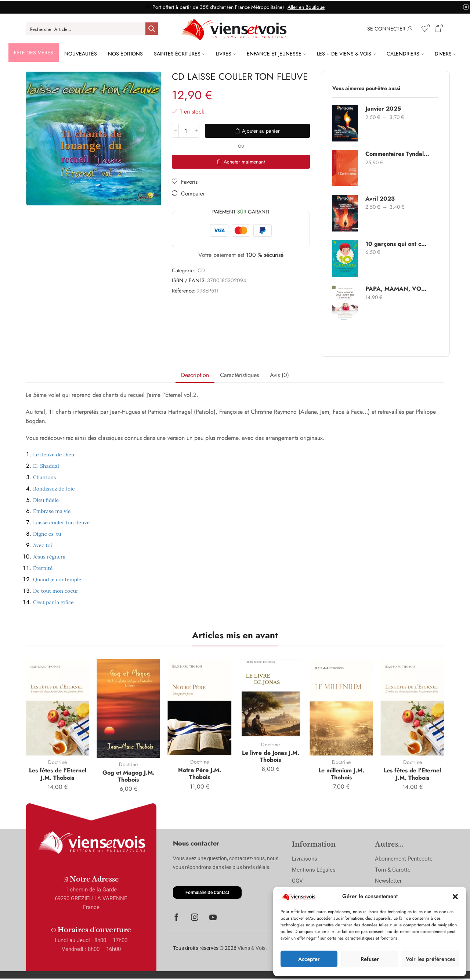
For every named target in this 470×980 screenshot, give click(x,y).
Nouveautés (81, 54)
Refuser (370, 959)
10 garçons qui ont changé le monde (397, 244)
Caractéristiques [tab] (239, 375)
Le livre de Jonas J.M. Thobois (271, 756)
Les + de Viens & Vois (346, 54)
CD (201, 270)
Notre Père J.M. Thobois (200, 773)
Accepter (309, 959)
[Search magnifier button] (152, 29)
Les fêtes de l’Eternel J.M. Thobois (58, 774)
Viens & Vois (252, 948)
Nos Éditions (125, 54)
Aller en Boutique (306, 7)
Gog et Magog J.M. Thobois (129, 776)
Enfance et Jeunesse (276, 54)
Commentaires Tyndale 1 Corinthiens (397, 154)
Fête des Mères (34, 53)
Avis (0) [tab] (279, 375)
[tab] (195, 375)
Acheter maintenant (244, 162)
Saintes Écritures (179, 54)
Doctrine (57, 762)
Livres (226, 54)
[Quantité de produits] (186, 131)
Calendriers (405, 54)
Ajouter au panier (261, 131)
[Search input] (86, 29)
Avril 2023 (380, 199)
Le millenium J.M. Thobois (341, 774)
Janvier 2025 (383, 109)
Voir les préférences (430, 959)
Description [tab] (195, 375)
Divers (445, 54)
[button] (455, 897)
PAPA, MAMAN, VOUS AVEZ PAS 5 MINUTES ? (397, 289)
